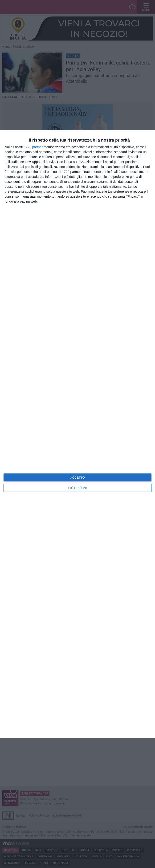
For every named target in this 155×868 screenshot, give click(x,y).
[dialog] (77, 434)
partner (37, 147)
